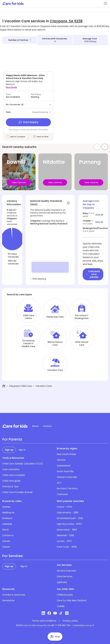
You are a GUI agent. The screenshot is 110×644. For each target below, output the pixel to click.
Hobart (6, 547)
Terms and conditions (44, 621)
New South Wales (66, 454)
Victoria (61, 460)
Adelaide (7, 524)
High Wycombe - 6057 (69, 524)
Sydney (6, 507)
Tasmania (62, 494)
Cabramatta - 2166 (68, 513)
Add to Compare (18, 137)
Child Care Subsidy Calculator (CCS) (23, 464)
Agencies (62, 582)
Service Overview (66, 571)
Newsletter (9, 600)
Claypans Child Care (20, 386)
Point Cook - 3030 (67, 547)
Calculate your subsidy (93, 274)
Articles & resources (14, 595)
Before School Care (55, 343)
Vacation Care (55, 370)
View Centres (19, 182)
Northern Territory (67, 489)
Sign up (9, 450)
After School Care (82, 343)
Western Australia (67, 477)
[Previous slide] (97, 147)
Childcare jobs (65, 595)
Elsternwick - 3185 (67, 530)
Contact (47, 426)
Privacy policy (70, 621)
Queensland (63, 466)
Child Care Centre (28, 317)
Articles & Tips (10, 487)
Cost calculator (11, 469)
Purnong (90, 162)
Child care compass (14, 475)
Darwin (6, 541)
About (35, 426)
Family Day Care (55, 317)
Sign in (22, 450)
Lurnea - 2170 (64, 541)
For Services (13, 556)
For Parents (12, 439)
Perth (5, 530)
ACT (59, 483)
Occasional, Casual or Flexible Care (28, 343)
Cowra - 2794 (64, 507)
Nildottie (54, 162)
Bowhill (16, 162)
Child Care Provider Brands (17, 492)
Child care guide (11, 481)
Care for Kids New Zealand (71, 600)
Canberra (8, 535)
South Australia (65, 471)
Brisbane (7, 518)
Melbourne (8, 513)
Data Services (65, 576)
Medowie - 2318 (65, 535)
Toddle (61, 606)
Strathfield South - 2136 (70, 518)
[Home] (4, 386)
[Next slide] (105, 147)
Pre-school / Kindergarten (82, 317)
